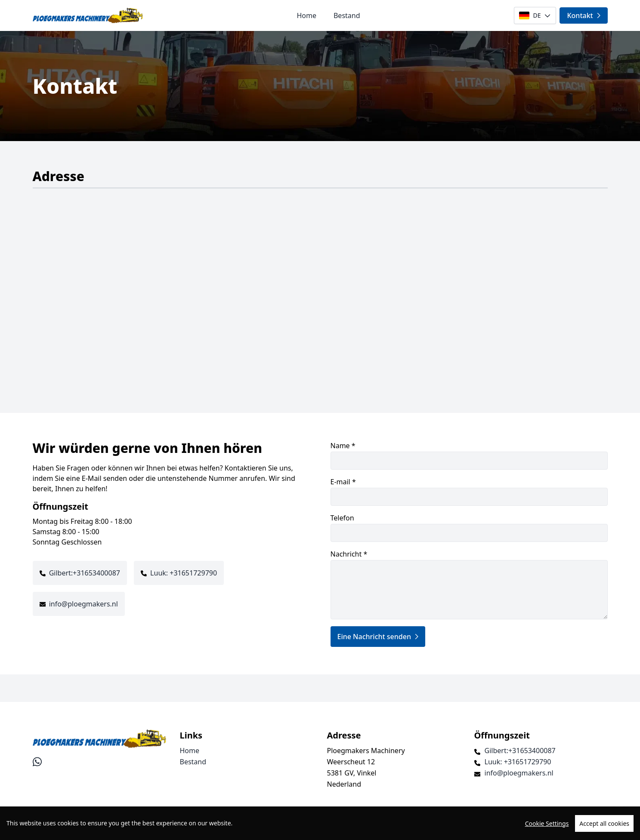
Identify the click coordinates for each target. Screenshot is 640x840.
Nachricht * (469, 584)
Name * (469, 455)
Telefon (469, 528)
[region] (320, 823)
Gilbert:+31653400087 (85, 573)
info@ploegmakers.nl (83, 604)
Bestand (347, 15)
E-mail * (469, 491)
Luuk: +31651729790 (184, 573)
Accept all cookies (604, 823)
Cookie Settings (547, 823)
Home (306, 15)
